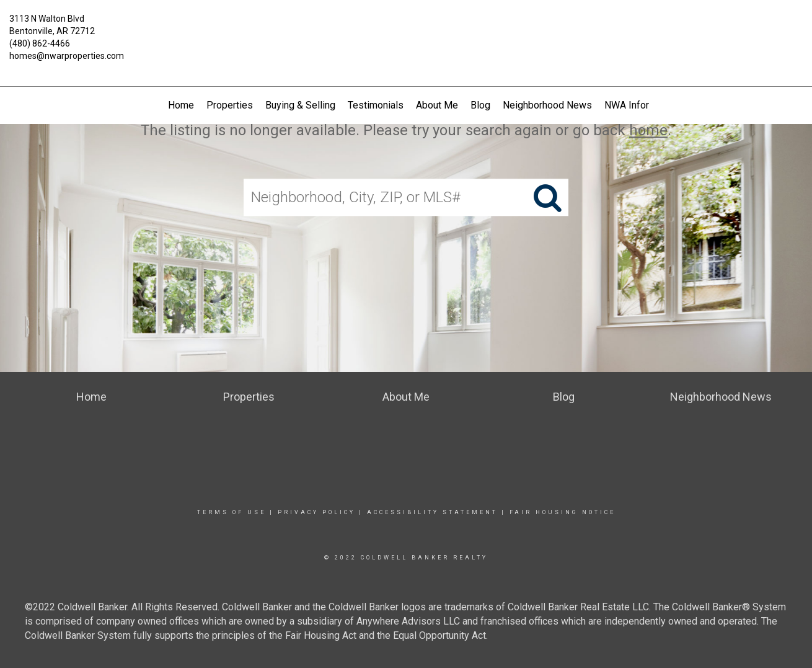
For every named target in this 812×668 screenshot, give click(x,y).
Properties (230, 105)
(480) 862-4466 (40, 43)
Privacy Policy (316, 512)
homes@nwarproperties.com (67, 56)
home (648, 130)
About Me (437, 105)
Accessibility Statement (432, 512)
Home (181, 105)
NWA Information (641, 105)
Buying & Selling (300, 105)
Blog (480, 105)
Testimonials (376, 105)
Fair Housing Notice (563, 512)
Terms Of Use (232, 512)
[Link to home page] (406, 28)
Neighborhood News (547, 105)
